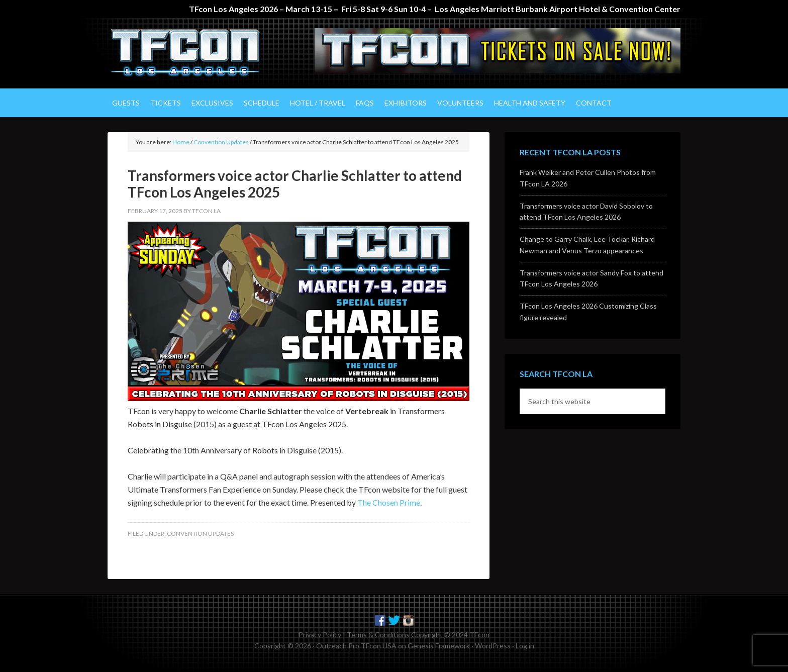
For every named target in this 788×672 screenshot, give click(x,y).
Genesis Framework (439, 646)
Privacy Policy (320, 635)
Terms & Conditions (378, 635)
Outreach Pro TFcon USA (356, 646)
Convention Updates (200, 534)
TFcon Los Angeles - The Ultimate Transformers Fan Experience (193, 53)
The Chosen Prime (389, 502)
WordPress (493, 646)
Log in (525, 646)
